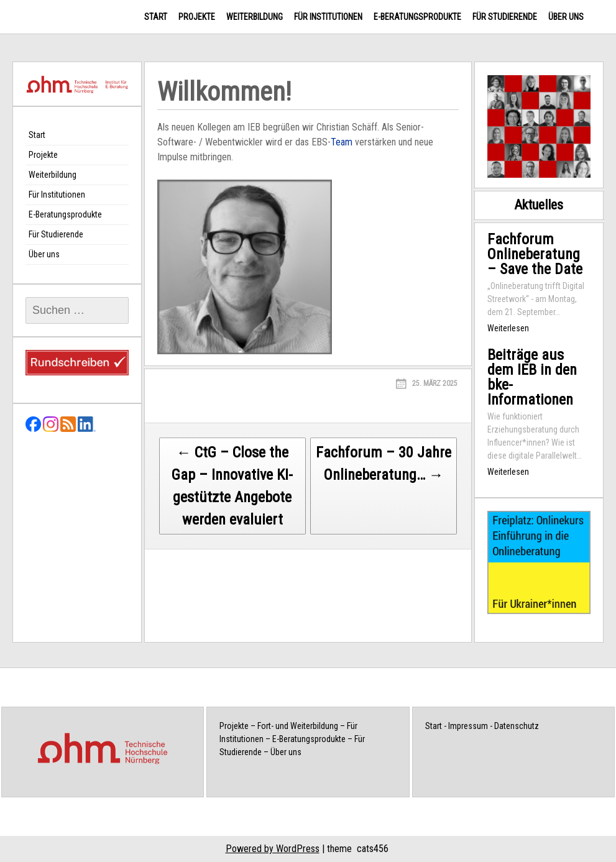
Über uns (566, 17)
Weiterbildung (255, 17)
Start (156, 17)
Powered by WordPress (273, 849)
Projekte (197, 17)
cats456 (373, 849)
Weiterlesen (508, 328)
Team (342, 142)
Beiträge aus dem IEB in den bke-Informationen (532, 377)
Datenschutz (517, 726)
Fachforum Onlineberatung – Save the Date (535, 254)
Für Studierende (505, 17)
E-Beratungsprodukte (417, 17)
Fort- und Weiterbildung (298, 726)
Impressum (468, 726)
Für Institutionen (328, 17)
